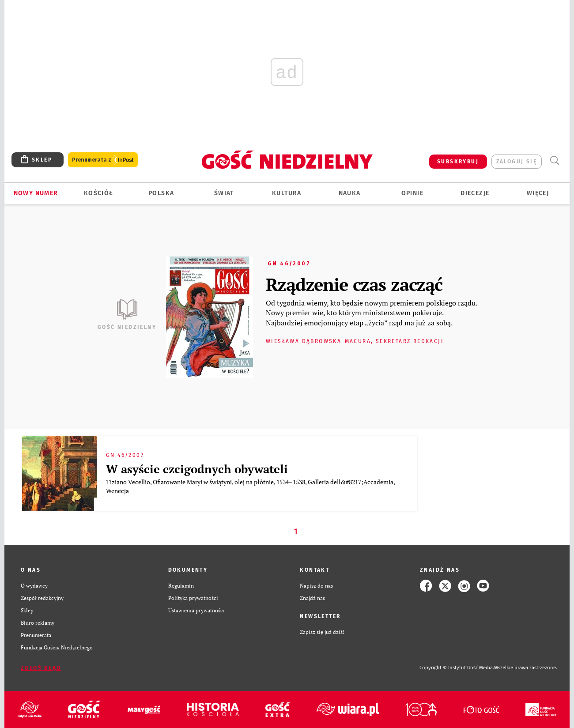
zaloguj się (517, 162)
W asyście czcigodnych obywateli (197, 469)
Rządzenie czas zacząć (354, 284)
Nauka (350, 193)
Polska (161, 193)
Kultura (287, 193)
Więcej (538, 193)
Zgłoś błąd (41, 668)
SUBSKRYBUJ (458, 162)
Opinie (412, 193)
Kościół (99, 193)
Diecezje (475, 193)
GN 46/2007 (289, 264)
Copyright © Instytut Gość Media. (457, 668)
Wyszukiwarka (554, 160)
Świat (224, 193)
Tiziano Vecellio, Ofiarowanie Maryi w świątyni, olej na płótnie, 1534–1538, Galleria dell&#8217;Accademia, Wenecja (250, 486)
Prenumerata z (103, 160)
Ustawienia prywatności (196, 610)
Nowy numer (36, 193)
